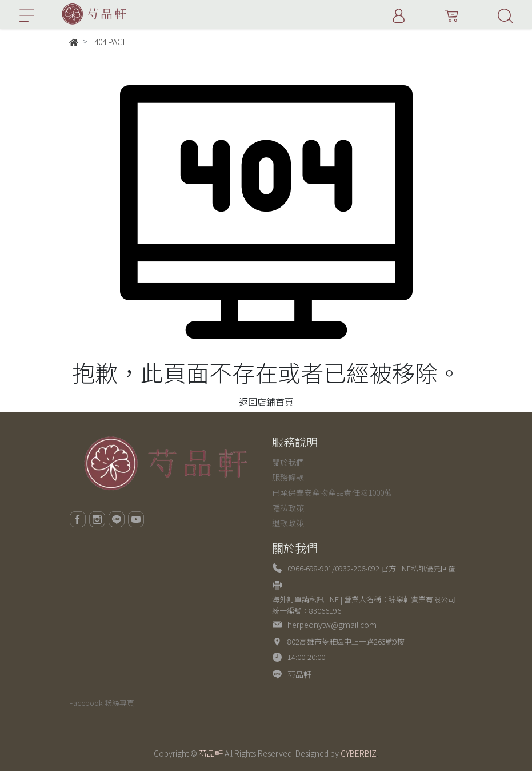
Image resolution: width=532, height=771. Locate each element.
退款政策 (288, 523)
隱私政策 (288, 508)
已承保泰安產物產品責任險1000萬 (332, 492)
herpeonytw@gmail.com (332, 625)
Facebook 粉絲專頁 (102, 703)
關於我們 (288, 462)
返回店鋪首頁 (266, 402)
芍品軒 (299, 674)
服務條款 (288, 477)
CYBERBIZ (359, 753)
